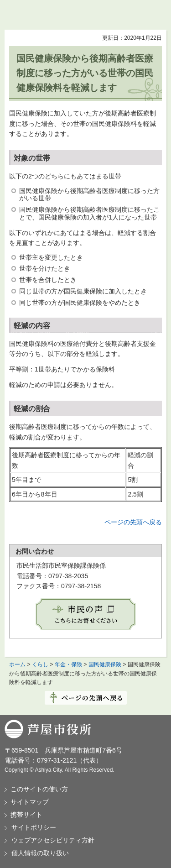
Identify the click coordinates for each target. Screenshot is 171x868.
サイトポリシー (34, 827)
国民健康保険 (105, 664)
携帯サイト (26, 815)
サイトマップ (30, 802)
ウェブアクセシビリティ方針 (53, 840)
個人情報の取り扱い (40, 853)
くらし (40, 664)
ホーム (17, 664)
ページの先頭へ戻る (133, 522)
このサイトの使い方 (39, 789)
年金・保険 (68, 664)
